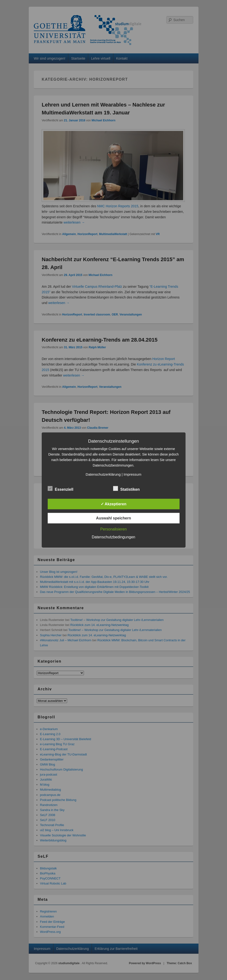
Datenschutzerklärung (103, 474)
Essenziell (61, 489)
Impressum (132, 474)
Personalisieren (113, 529)
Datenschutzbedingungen (113, 537)
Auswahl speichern (114, 518)
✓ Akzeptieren (114, 504)
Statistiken (126, 489)
